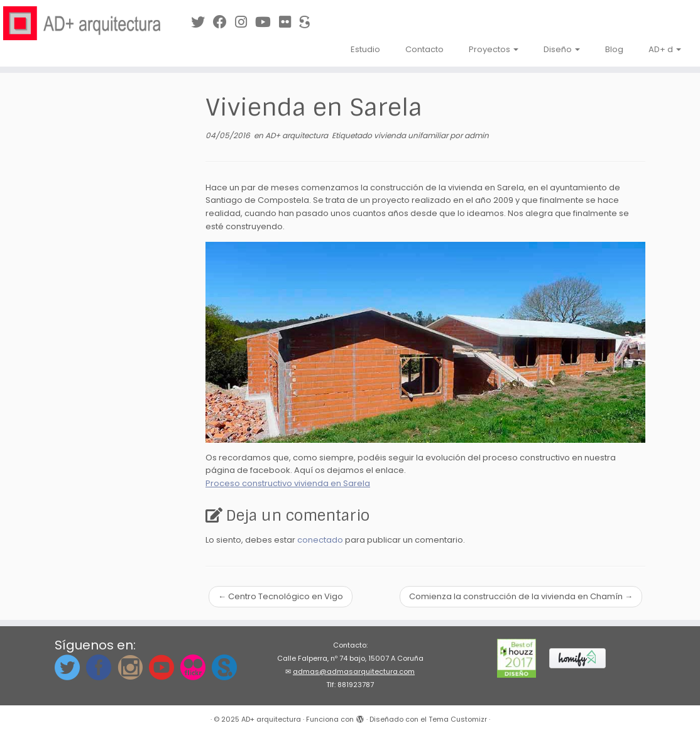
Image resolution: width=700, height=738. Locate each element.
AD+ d (665, 49)
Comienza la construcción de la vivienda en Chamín (521, 596)
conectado (320, 540)
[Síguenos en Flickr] (289, 22)
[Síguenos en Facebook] (224, 22)
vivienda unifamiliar (412, 135)
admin (477, 135)
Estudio (365, 49)
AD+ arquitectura (298, 135)
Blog (614, 49)
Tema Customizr (458, 719)
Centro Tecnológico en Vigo (281, 596)
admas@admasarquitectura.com (354, 671)
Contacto (424, 49)
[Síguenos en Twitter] (202, 22)
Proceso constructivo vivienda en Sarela (288, 483)
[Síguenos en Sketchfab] (309, 22)
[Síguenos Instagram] (245, 22)
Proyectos (494, 49)
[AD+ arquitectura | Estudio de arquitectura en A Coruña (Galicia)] (82, 23)
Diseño (562, 49)
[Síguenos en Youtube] (267, 22)
